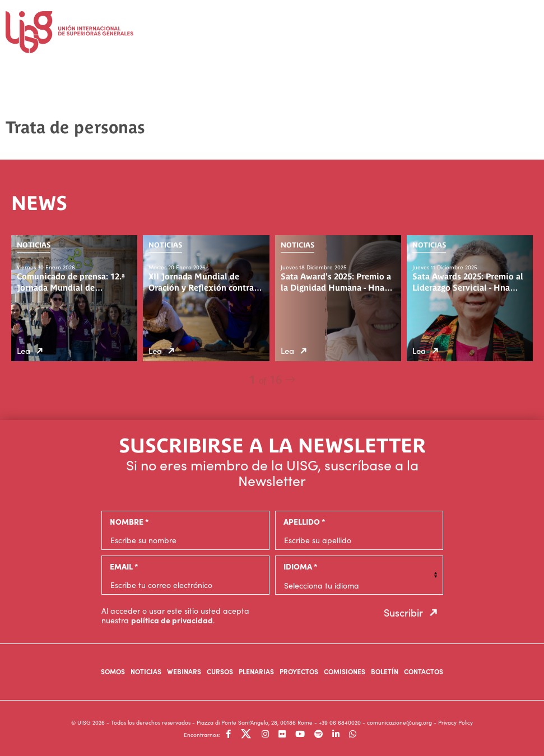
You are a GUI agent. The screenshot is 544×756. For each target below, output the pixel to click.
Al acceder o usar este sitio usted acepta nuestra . (175, 615)
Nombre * (129, 521)
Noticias (146, 671)
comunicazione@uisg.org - (403, 722)
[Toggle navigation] (527, 28)
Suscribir (413, 612)
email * (124, 566)
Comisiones (345, 671)
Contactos (424, 671)
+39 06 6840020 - (343, 722)
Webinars (184, 671)
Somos (113, 671)
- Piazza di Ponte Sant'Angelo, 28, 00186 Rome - (255, 722)
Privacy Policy (455, 722)
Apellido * (304, 521)
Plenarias (256, 671)
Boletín (385, 671)
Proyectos (299, 671)
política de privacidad (172, 620)
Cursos (220, 671)
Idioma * (300, 566)
